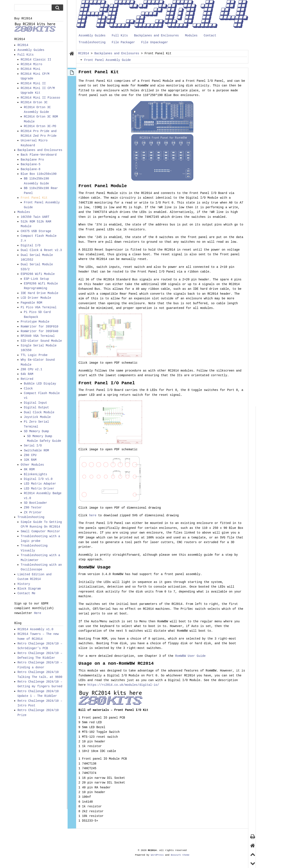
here (93, 515)
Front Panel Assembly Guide (107, 60)
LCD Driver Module (36, 298)
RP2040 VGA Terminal (38, 336)
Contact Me (26, 593)
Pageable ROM (31, 303)
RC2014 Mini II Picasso (40, 98)
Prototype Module (35, 322)
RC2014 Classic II (36, 60)
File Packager (123, 42)
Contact (210, 35)
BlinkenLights (35, 474)
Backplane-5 (30, 164)
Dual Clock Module (39, 412)
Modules (191, 35)
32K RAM (30, 460)
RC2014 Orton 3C (34, 102)
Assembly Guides (92, 35)
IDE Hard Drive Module (39, 293)
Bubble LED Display (40, 384)
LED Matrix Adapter (40, 484)
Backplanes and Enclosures (156, 35)
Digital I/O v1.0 (38, 479)
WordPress (157, 855)
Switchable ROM (36, 450)
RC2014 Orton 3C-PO (40, 126)
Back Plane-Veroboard (39, 155)
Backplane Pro (32, 160)
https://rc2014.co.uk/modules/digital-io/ (123, 685)
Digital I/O (30, 245)
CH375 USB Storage (36, 231)
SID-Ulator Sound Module (41, 341)
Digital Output (36, 407)
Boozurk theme (180, 855)
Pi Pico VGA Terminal (39, 307)
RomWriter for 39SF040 (39, 331)
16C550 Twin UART (35, 217)
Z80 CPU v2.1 (31, 369)
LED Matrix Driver (39, 489)
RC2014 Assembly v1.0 (35, 629)
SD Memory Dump (36, 431)
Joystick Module (37, 417)
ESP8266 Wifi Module (38, 274)
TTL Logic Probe (34, 355)
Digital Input (35, 403)
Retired (27, 379)
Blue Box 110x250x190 (39, 174)
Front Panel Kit (34, 198)
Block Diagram (29, 589)
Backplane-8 (30, 169)
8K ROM (29, 469)
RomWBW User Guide (190, 656)
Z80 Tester (33, 507)
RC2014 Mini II (33, 83)
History (24, 584)
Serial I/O (33, 445)
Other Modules (32, 465)
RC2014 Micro (31, 64)
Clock (28, 388)
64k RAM (27, 374)
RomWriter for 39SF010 (39, 326)
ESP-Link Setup (36, 279)
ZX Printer (33, 512)
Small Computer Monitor (40, 531)
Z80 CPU (30, 455)
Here (38, 613)
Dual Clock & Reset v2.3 (41, 250)
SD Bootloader (35, 503)
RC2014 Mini (30, 69)
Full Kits (120, 35)
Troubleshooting (92, 42)
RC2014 (23, 45)
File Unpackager (155, 42)
